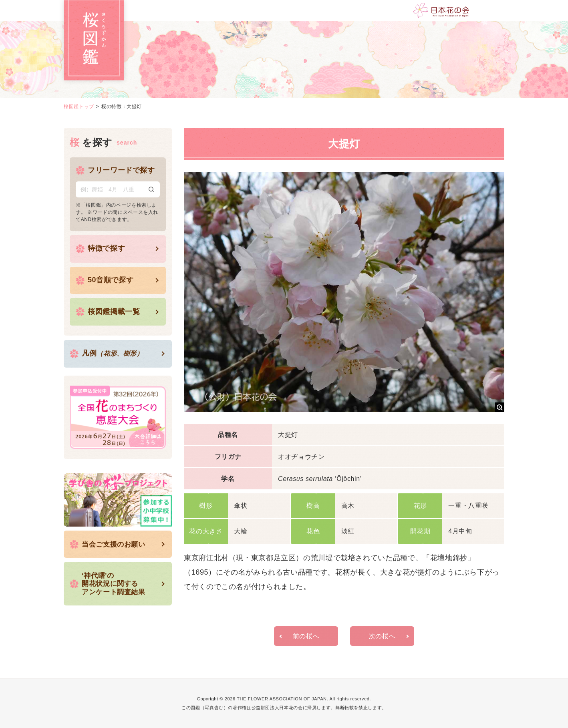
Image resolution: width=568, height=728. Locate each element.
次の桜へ (382, 636)
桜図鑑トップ (79, 107)
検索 (151, 189)
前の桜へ (306, 636)
